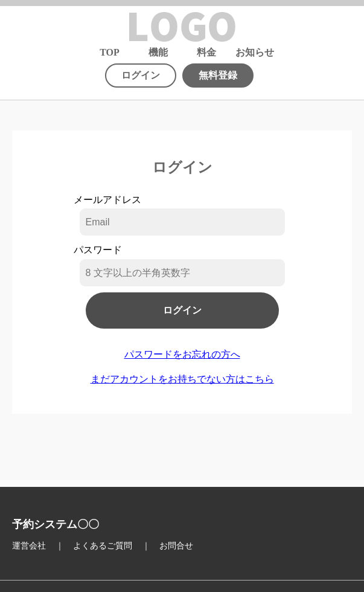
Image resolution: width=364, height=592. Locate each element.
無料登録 (218, 75)
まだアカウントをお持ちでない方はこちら (182, 379)
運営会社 (29, 546)
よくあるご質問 (103, 546)
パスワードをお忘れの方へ (182, 354)
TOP (110, 53)
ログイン (141, 75)
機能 (158, 53)
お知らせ (255, 53)
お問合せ (176, 546)
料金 (206, 53)
